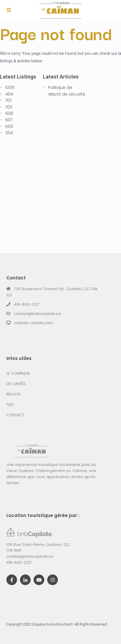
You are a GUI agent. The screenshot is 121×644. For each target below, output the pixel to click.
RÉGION (13, 394)
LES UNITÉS (16, 384)
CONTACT (15, 415)
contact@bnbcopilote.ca (37, 314)
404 (9, 94)
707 (9, 100)
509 (9, 126)
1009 (10, 87)
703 (9, 107)
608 (9, 113)
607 (9, 120)
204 (9, 133)
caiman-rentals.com (33, 323)
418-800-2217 (26, 304)
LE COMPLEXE (18, 373)
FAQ (10, 405)
